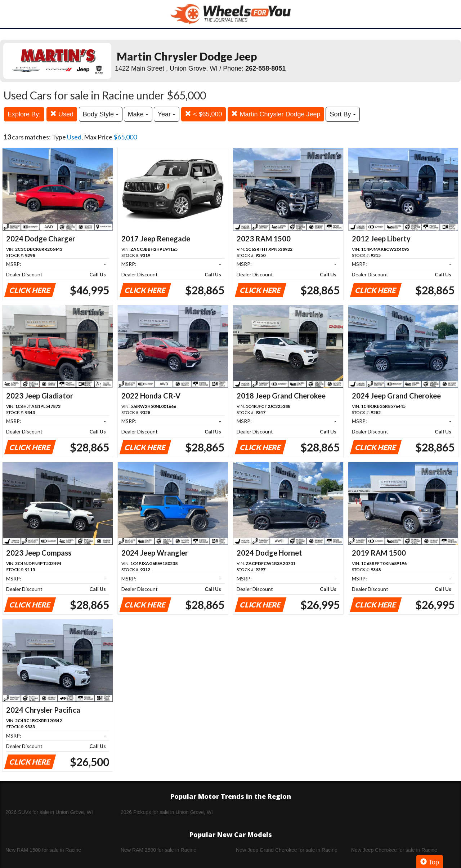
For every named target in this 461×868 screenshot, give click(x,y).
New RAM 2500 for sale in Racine (158, 850)
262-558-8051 (265, 68)
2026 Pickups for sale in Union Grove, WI (167, 812)
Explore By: (24, 114)
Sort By (343, 114)
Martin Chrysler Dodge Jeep (276, 114)
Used (62, 114)
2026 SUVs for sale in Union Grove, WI (49, 812)
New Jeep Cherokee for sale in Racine (394, 850)
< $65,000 (203, 114)
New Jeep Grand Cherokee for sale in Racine (287, 850)
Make (138, 114)
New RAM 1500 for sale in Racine (43, 850)
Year (167, 114)
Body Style (101, 114)
